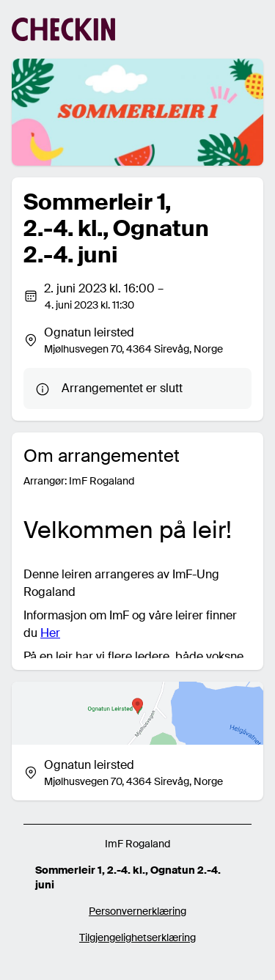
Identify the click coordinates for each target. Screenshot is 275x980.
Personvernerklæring (137, 911)
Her (50, 633)
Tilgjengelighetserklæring (137, 937)
